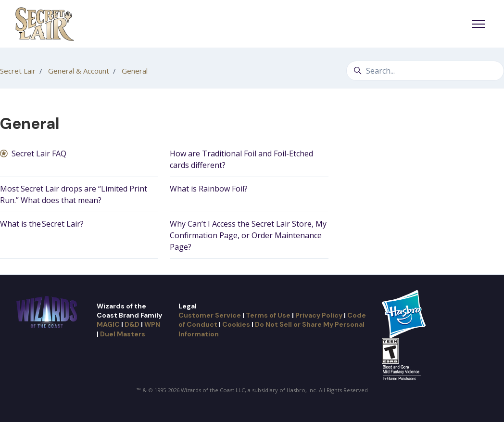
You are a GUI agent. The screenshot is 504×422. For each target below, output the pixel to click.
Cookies (236, 324)
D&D (132, 324)
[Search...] (425, 71)
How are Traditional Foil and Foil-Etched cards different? (241, 159)
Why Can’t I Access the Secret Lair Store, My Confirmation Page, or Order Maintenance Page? (248, 235)
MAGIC (108, 324)
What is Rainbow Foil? (209, 189)
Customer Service (210, 315)
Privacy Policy (319, 315)
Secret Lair (18, 71)
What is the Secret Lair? (42, 224)
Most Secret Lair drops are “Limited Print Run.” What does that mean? (74, 194)
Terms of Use (268, 315)
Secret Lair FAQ (39, 153)
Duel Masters (123, 334)
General (135, 71)
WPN (152, 324)
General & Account (79, 71)
